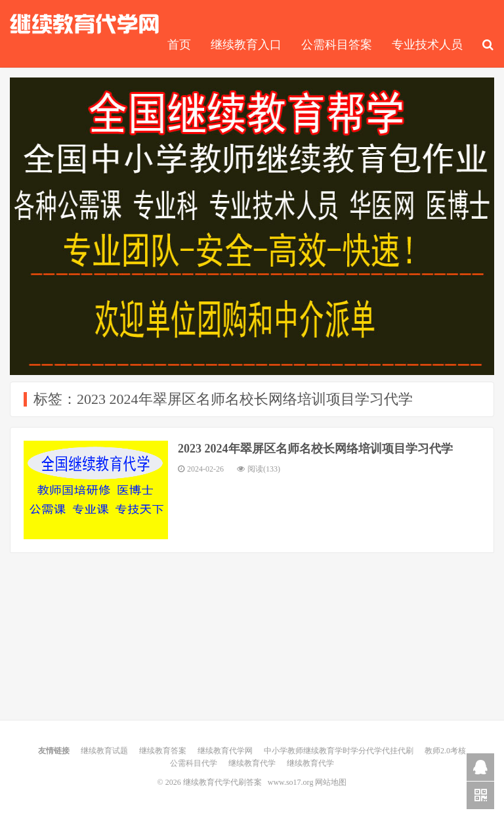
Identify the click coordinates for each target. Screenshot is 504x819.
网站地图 (331, 782)
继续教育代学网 (225, 751)
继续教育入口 (246, 45)
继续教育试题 (104, 751)
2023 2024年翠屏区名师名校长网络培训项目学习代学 (315, 449)
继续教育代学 (252, 763)
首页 (179, 45)
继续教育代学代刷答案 (85, 24)
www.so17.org (291, 782)
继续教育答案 (163, 751)
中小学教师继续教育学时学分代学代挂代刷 (339, 751)
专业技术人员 (427, 45)
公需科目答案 (337, 45)
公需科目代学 (194, 763)
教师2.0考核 (445, 751)
